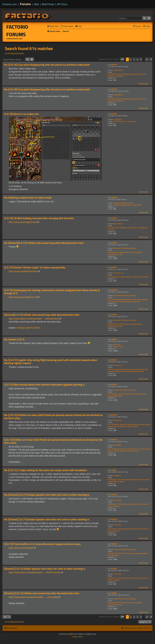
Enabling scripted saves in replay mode (127, 205)
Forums (26, 4)
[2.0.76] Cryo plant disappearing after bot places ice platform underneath (127, 75)
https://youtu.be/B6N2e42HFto (23, 271)
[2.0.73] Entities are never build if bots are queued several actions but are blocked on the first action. (129, 425)
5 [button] (141, 59)
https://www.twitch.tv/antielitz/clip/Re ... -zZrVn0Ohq (33, 597)
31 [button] (147, 59)
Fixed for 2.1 (118, 273)
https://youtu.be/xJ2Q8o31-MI (23, 297)
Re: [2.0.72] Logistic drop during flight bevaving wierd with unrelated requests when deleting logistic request (51, 362)
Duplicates (118, 119)
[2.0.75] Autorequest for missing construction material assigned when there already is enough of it (128, 300)
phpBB (70, 634)
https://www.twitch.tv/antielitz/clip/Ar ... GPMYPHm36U (35, 572)
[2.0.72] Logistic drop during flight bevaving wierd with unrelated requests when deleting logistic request (128, 370)
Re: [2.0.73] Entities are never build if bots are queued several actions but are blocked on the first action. (53, 417)
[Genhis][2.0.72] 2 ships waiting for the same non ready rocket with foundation (128, 481)
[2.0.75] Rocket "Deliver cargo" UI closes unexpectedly (128, 277)
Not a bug (117, 500)
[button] (122, 59)
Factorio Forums (17, 31)
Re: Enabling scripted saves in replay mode (28, 198)
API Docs (62, 4)
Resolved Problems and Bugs (125, 248)
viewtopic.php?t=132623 (28, 328)
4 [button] (138, 59)
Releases (117, 345)
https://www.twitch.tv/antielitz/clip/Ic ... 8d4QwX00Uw (34, 319)
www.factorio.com (15, 39)
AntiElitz (114, 65)
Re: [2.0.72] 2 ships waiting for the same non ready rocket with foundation (45, 470)
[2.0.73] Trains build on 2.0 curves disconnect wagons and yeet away (128, 554)
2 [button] (131, 59)
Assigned (117, 475)
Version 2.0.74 (118, 347)
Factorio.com (10, 4)
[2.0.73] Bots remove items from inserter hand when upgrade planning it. (127, 395)
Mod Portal (48, 4)
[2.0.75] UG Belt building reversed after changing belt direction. (128, 229)
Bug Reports (118, 70)
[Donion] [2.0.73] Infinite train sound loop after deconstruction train (125, 604)
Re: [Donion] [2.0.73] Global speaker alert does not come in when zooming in (47, 495)
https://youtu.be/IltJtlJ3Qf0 (21, 548)
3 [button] (134, 59)
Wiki (36, 4)
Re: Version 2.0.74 (14, 340)
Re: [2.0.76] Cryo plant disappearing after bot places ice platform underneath (47, 65)
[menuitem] (67, 26)
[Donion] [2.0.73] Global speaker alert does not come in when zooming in (128, 505)
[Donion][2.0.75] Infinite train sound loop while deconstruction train (125, 253)
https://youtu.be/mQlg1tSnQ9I (23, 222)
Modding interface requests (124, 203)
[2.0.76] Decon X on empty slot (124, 121)
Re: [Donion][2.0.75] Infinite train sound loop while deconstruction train (44, 243)
